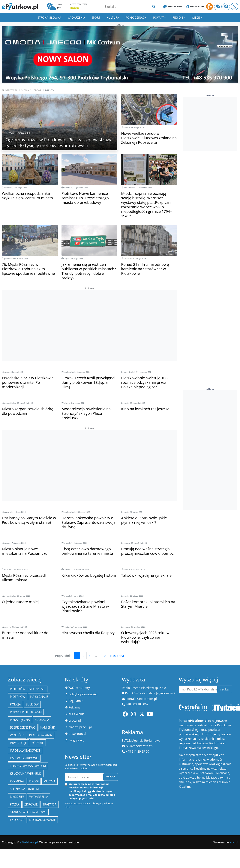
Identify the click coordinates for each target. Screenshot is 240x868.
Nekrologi (195, 7)
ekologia (17, 820)
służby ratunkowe (25, 789)
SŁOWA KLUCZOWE (31, 90)
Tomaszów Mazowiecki (28, 766)
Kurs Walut (173, 7)
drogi (34, 781)
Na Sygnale (39, 697)
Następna (117, 656)
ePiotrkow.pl (10, 90)
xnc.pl (234, 842)
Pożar (15, 804)
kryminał (17, 781)
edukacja (42, 720)
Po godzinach (136, 17)
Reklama (74, 707)
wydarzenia (39, 797)
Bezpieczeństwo (23, 727)
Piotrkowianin (41, 735)
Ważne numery (79, 688)
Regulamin (76, 701)
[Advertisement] (89, 316)
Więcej (196, 17)
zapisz (111, 777)
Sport (96, 17)
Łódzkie (38, 743)
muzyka (49, 781)
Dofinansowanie (42, 820)
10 (104, 656)
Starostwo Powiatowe (28, 812)
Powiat (158, 17)
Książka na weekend (26, 774)
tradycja (49, 804)
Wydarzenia (76, 17)
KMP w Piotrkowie (24, 758)
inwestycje (18, 743)
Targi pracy (76, 740)
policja (15, 704)
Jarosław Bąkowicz (25, 751)
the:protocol (77, 734)
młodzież (17, 797)
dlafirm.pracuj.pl (80, 727)
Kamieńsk (48, 727)
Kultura (113, 17)
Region (178, 17)
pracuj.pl (75, 720)
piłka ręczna (20, 720)
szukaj (225, 689)
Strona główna (49, 17)
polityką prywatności (81, 798)
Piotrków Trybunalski (28, 689)
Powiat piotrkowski (26, 712)
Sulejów (32, 704)
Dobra (74, 8)
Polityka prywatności (83, 694)
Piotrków (18, 697)
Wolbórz (17, 735)
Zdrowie (31, 804)
